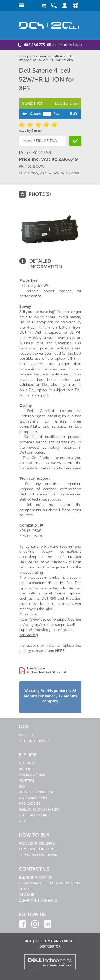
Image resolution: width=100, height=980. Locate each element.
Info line (26, 895)
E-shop (24, 56)
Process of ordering (37, 843)
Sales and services (34, 741)
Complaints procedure (39, 849)
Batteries (59, 56)
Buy (74, 114)
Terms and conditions (38, 855)
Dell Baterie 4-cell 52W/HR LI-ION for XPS (47, 58)
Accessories (41, 56)
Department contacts (38, 900)
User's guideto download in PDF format (47, 671)
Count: (36, 114)
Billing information (36, 878)
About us (27, 735)
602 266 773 (34, 45)
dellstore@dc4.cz (68, 45)
